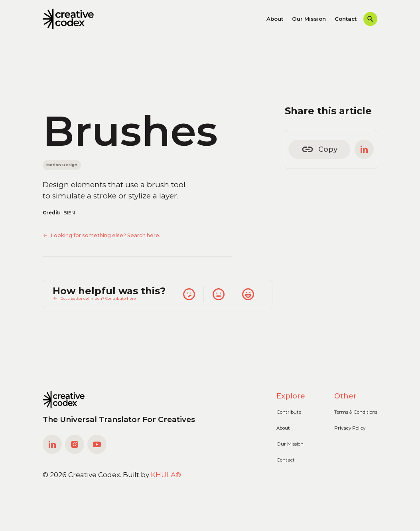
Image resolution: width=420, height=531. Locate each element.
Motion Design (62, 165)
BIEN (69, 213)
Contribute (289, 412)
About (275, 19)
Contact (346, 19)
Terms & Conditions (356, 412)
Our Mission (309, 19)
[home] (68, 19)
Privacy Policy (350, 428)
